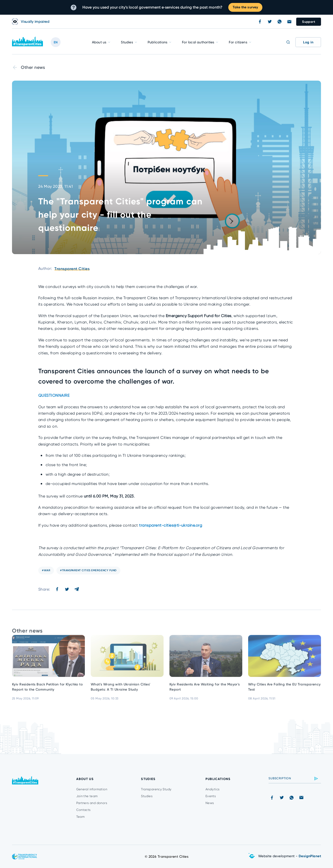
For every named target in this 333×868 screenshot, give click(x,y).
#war (46, 570)
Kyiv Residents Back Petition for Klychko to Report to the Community (47, 690)
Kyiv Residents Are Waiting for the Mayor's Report (205, 690)
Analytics (213, 789)
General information (92, 789)
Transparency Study (156, 789)
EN (56, 42)
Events (211, 796)
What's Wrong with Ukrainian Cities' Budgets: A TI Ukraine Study (121, 690)
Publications (157, 42)
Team (81, 817)
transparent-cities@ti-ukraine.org (171, 525)
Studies (127, 42)
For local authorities (198, 42)
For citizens (238, 42)
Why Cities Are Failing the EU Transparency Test (284, 690)
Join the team (87, 796)
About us (99, 42)
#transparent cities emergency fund (88, 570)
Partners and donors (92, 803)
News (210, 803)
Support (309, 22)
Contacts (83, 810)
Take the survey (245, 7)
